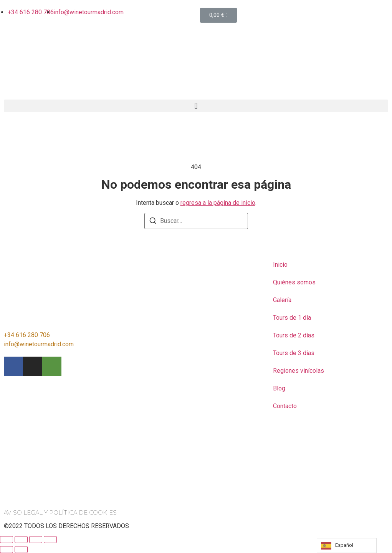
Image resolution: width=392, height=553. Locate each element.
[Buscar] (153, 222)
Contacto (285, 406)
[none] (347, 546)
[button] (196, 106)
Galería (282, 300)
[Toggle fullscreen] (36, 540)
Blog (279, 388)
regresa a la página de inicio (218, 203)
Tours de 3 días (294, 353)
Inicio (280, 265)
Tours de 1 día (292, 318)
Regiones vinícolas (299, 371)
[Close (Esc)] (7, 540)
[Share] (21, 540)
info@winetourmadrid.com (39, 344)
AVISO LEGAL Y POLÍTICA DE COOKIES (60, 512)
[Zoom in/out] (50, 540)
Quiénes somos (294, 282)
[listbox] (347, 546)
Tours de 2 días (294, 335)
